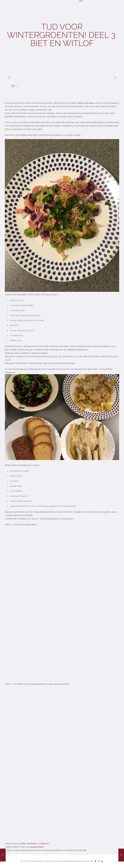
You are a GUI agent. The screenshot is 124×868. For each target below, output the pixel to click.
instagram (44, 843)
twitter (23, 843)
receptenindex (36, 847)
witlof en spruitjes (85, 103)
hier (85, 850)
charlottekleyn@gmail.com (77, 861)
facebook (31, 843)
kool (74, 103)
